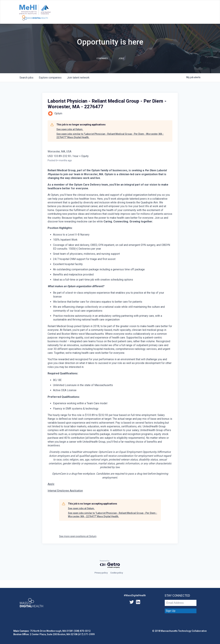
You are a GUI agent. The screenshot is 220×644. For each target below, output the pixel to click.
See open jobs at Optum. (70, 129)
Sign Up (171, 611)
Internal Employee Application (65, 491)
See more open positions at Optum (78, 536)
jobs (26, 78)
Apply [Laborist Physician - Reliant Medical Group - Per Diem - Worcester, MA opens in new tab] (51, 484)
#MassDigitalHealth (135, 595)
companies (50, 78)
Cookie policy (117, 573)
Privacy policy (101, 573)
